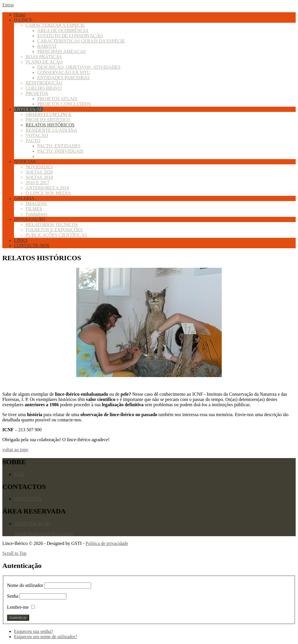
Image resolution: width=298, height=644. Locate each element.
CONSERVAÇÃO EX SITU (64, 72)
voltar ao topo (15, 449)
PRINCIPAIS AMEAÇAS (62, 51)
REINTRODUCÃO (44, 83)
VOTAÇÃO (37, 135)
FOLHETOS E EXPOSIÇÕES (54, 230)
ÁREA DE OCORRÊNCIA (63, 30)
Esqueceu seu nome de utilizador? (46, 637)
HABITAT (47, 46)
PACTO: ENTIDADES (59, 146)
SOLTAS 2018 (39, 177)
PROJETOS (37, 93)
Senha (13, 596)
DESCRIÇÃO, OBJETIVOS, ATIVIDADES (79, 67)
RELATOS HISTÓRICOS (50, 125)
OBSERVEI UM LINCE (49, 114)
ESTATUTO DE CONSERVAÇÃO (70, 36)
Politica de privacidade (107, 543)
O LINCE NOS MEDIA (48, 193)
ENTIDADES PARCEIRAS (63, 78)
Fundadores (37, 214)
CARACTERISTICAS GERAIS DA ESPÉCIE (81, 41)
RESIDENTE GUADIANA (51, 130)
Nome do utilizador (26, 585)
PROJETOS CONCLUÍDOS (64, 104)
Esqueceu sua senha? (33, 631)
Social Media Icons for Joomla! (44, 533)
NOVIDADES (39, 167)
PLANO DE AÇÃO (44, 62)
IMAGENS (36, 204)
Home (20, 15)
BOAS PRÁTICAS (44, 57)
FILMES (34, 209)
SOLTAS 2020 (39, 172)
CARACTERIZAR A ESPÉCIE (55, 25)
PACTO (33, 141)
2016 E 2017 (38, 183)
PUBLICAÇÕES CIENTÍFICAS (56, 235)
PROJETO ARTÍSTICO (48, 120)
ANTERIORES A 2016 (47, 188)
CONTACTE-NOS (32, 246)
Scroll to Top (14, 553)
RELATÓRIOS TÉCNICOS (52, 225)
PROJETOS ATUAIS (57, 99)
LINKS (21, 240)
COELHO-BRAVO (44, 88)
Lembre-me (18, 607)
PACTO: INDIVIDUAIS (60, 151)
